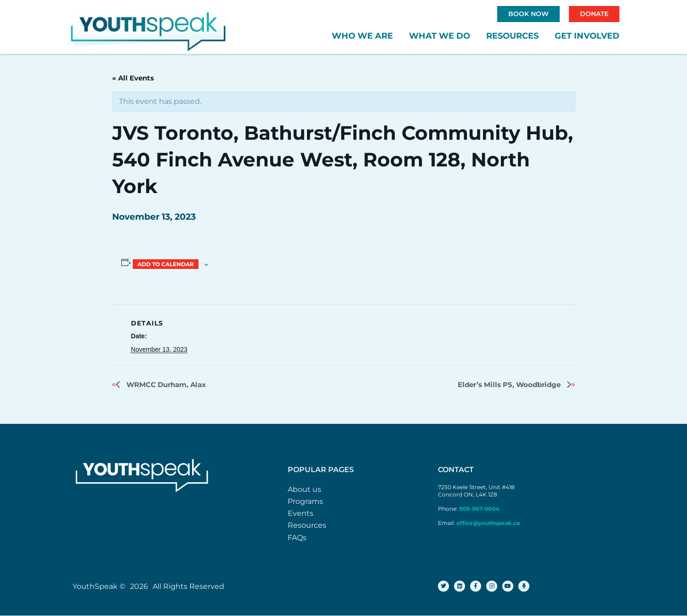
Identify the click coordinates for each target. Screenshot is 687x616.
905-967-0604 (480, 509)
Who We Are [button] (362, 36)
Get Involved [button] (587, 36)
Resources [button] (512, 36)
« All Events (133, 78)
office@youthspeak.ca (488, 523)
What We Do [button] (440, 36)
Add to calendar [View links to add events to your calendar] (166, 264)
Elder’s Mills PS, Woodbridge (510, 385)
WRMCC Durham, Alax (165, 385)
